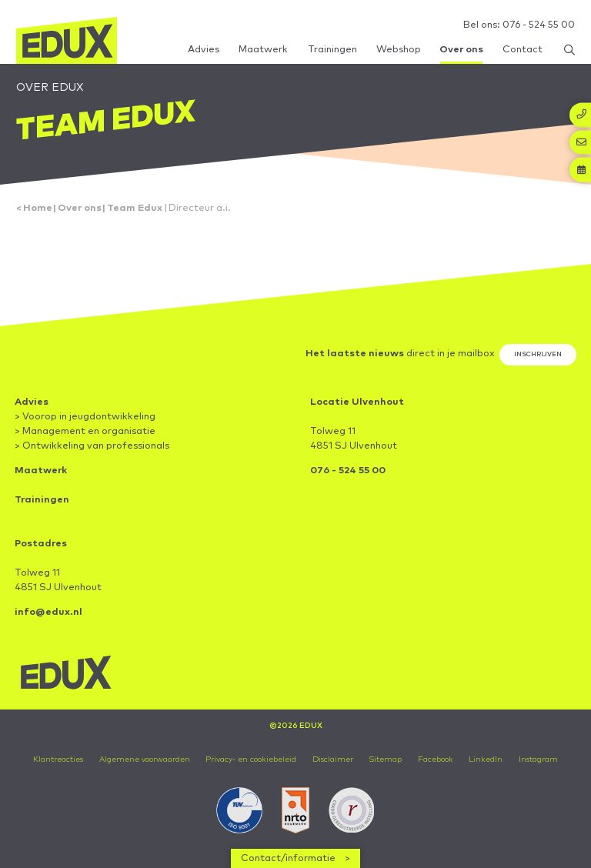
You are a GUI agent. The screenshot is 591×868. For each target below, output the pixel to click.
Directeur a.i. (200, 208)
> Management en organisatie (85, 431)
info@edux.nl (48, 612)
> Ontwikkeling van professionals (92, 446)
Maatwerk (41, 471)
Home (38, 208)
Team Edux (135, 208)
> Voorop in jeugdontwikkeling (85, 417)
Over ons (80, 208)
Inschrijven (538, 354)
